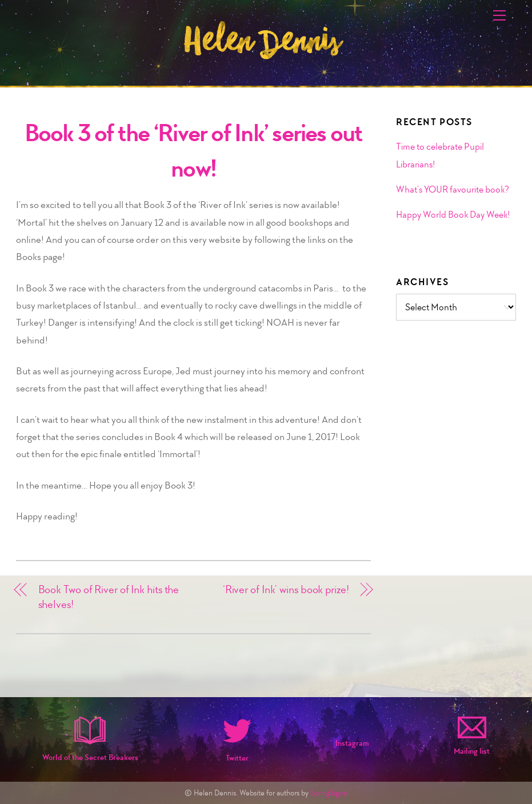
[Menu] (499, 15)
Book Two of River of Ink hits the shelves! (109, 597)
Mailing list (472, 751)
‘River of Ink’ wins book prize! (286, 589)
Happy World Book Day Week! (453, 214)
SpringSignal (329, 793)
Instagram (352, 743)
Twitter (237, 758)
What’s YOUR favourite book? (453, 189)
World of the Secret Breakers (90, 757)
